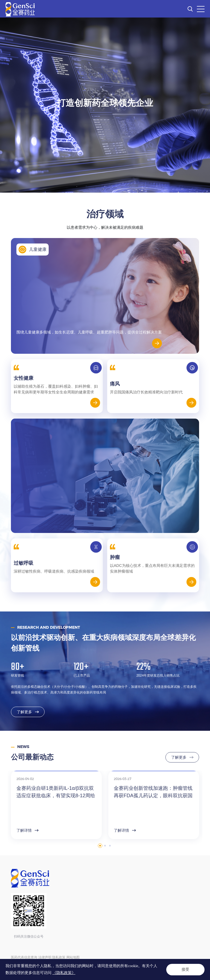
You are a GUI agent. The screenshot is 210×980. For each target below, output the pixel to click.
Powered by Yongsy (49, 969)
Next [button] (200, 820)
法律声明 (45, 957)
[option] (105, 105)
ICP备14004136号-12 (117, 963)
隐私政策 (59, 957)
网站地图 (73, 957)
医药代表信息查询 (24, 957)
